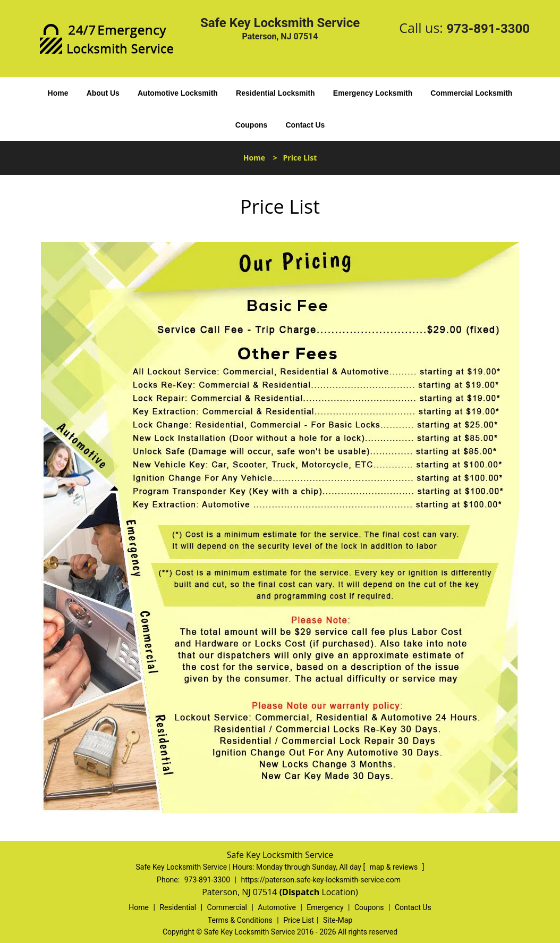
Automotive (277, 907)
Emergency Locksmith (373, 93)
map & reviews (395, 867)
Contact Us (305, 125)
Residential (178, 907)
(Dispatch (301, 892)
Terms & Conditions (240, 920)
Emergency (325, 907)
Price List (299, 920)
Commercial (227, 907)
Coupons (252, 125)
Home (58, 93)
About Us (103, 93)
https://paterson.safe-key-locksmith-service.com (320, 880)
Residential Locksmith (275, 93)
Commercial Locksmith (471, 93)
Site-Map (338, 920)
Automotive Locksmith (178, 93)
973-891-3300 (488, 29)
